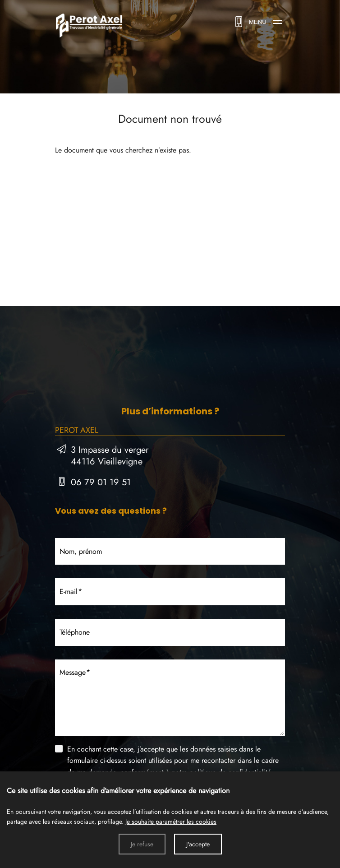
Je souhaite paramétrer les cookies (171, 822)
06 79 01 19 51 (101, 482)
